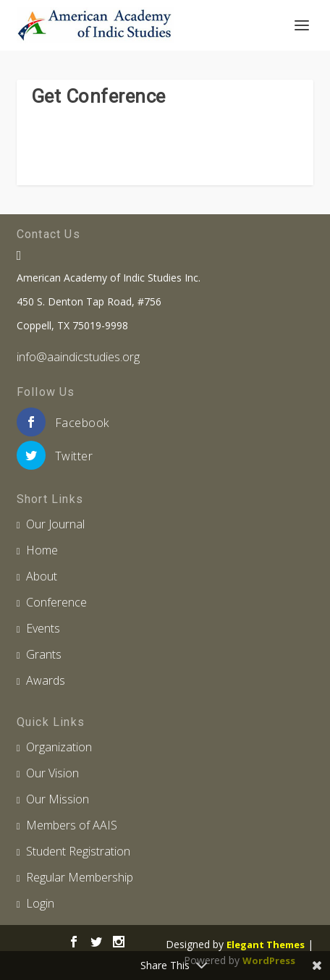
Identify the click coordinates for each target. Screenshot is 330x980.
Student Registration (78, 851)
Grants (44, 654)
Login (40, 903)
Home (42, 550)
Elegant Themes (266, 945)
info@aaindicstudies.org (78, 357)
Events (43, 628)
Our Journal (55, 524)
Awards (46, 680)
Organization (59, 747)
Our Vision (52, 773)
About (42, 576)
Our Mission (58, 799)
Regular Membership (80, 877)
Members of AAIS (72, 825)
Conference (56, 602)
